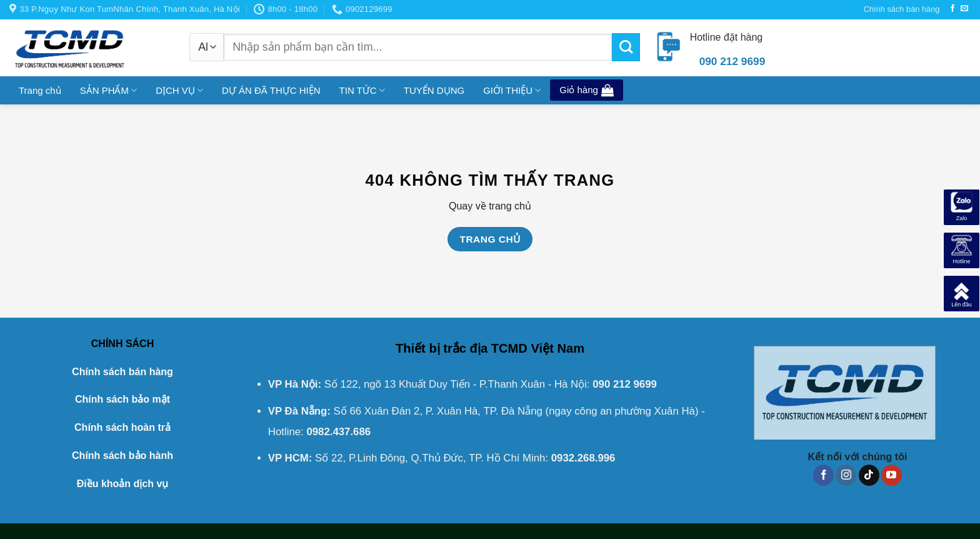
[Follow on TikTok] (869, 475)
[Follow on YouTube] (892, 475)
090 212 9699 (625, 384)
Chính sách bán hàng (902, 9)
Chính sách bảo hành (122, 456)
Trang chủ (40, 90)
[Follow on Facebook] (952, 9)
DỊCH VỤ (179, 90)
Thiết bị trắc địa (442, 348)
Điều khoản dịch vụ (123, 484)
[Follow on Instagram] (846, 475)
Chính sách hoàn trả (122, 427)
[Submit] (626, 47)
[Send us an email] (964, 9)
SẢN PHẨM (109, 90)
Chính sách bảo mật (122, 399)
